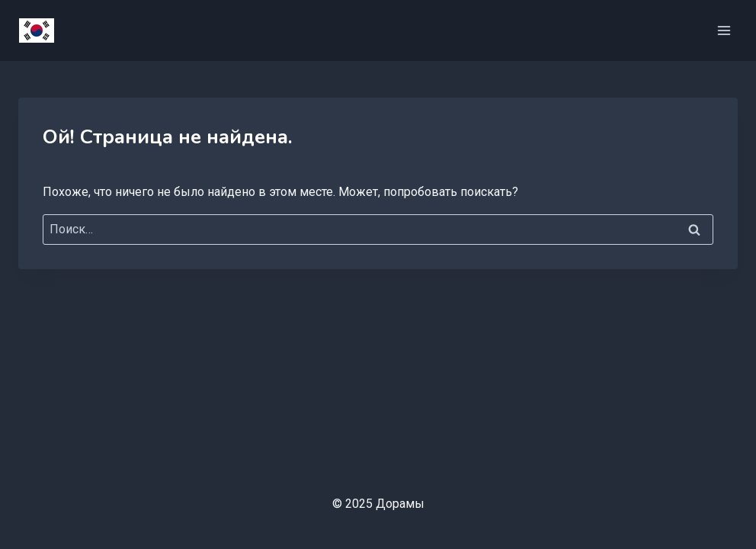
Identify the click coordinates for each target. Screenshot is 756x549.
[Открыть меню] (724, 30)
